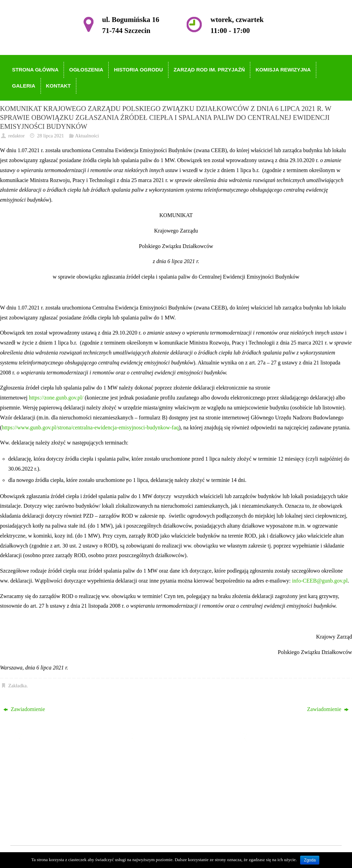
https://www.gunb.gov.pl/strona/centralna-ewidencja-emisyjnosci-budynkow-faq (90, 427)
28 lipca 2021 (51, 136)
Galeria (148, 808)
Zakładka (18, 686)
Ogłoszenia (152, 769)
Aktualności (87, 136)
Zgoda (310, 860)
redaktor (16, 136)
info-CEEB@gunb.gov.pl (320, 581)
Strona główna (156, 759)
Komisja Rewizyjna (162, 798)
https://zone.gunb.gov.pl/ (56, 398)
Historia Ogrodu (158, 779)
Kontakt (149, 818)
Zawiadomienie (24, 709)
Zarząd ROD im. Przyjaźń (169, 788)
